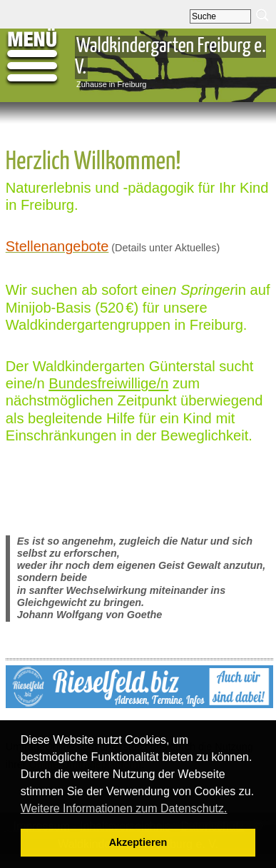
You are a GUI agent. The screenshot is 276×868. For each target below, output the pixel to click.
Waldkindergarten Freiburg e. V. (170, 57)
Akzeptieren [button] (138, 842)
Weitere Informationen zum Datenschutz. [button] (124, 808)
